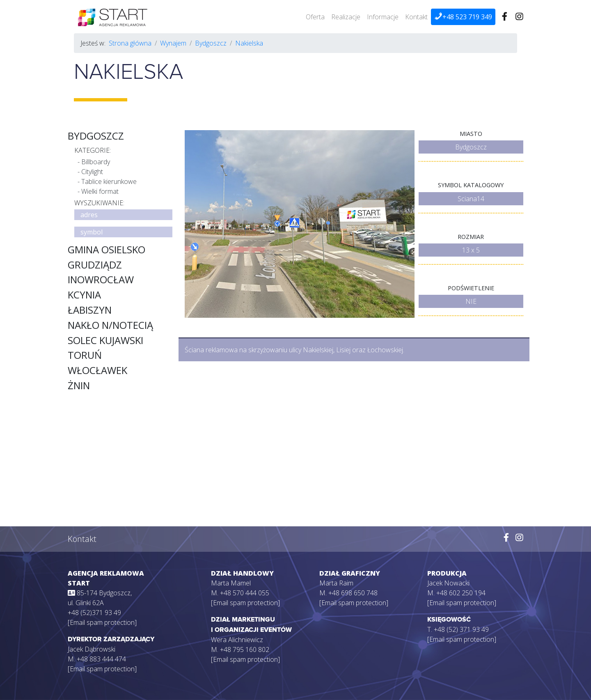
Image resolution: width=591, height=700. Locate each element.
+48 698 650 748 (353, 593)
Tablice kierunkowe (109, 181)
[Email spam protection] (102, 622)
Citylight (92, 172)
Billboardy (96, 162)
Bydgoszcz (211, 43)
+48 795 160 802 (245, 650)
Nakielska (249, 43)
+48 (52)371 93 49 (94, 613)
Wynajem (173, 43)
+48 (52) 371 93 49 (461, 629)
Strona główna (130, 43)
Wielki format (100, 191)
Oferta (315, 17)
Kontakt (416, 17)
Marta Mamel (231, 583)
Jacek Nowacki (448, 583)
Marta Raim (336, 583)
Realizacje (346, 17)
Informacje (383, 17)
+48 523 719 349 (463, 17)
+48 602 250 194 (461, 593)
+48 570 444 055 (245, 593)
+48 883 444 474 (101, 659)
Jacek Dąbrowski (92, 649)
